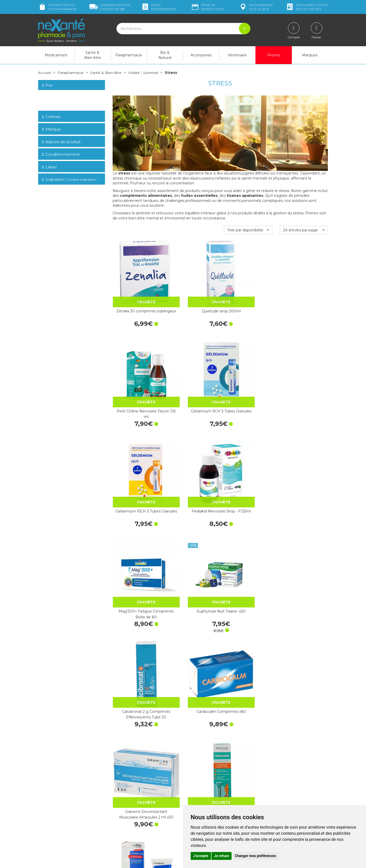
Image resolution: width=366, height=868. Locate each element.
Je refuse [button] (222, 856)
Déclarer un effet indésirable (210, 795)
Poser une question (54, 826)
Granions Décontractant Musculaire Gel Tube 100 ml (304, 538)
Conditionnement (61, 154)
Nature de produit (61, 142)
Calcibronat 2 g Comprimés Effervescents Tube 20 (136, 457)
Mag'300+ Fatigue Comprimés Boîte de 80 (248, 376)
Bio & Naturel (165, 55)
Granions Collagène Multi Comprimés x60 (248, 618)
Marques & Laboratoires (132, 802)
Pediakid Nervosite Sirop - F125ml (192, 375)
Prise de (207, 7)
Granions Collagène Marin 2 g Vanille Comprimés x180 (304, 619)
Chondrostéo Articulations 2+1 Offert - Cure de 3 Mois (248, 700)
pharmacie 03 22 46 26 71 (256, 7)
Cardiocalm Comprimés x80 (192, 456)
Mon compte (49, 831)
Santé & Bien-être (93, 55)
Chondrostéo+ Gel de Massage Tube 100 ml (304, 456)
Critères (51, 116)
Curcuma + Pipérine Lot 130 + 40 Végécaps (137, 699)
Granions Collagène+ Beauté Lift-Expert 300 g (304, 700)
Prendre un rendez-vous (207, 791)
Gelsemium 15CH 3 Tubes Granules (136, 375)
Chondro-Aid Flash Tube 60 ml (136, 537)
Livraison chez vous (277, 769)
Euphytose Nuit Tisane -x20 (304, 375)
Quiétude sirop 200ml (192, 292)
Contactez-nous (200, 786)
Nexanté (122, 861)
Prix (47, 85)
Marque (51, 129)
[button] (248, 230)
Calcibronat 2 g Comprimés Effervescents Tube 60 (192, 700)
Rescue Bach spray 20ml (137, 618)
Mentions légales (201, 805)
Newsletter (122, 807)
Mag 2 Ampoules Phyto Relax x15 (248, 537)
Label (49, 167)
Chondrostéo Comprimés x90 (192, 618)
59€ (110, 7)
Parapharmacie (129, 55)
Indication (69, 179)
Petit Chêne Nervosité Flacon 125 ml (248, 294)
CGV (190, 800)
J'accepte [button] (201, 856)
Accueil (44, 73)
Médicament (56, 55)
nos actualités (307, 7)
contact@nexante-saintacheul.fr (65, 818)
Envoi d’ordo (159, 7)
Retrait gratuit (57, 7)
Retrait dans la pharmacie (282, 764)
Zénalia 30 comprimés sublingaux (136, 294)
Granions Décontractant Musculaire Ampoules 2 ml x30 (248, 457)
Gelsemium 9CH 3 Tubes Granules (304, 294)
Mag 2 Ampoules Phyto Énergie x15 (192, 537)
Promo (274, 55)
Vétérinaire (237, 55)
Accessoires (201, 55)
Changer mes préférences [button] (255, 856)
